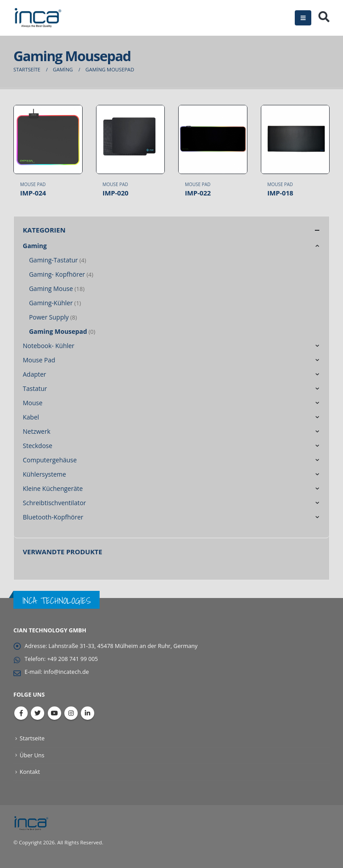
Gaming (35, 246)
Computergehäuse (50, 460)
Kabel (31, 417)
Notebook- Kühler (49, 346)
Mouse (33, 403)
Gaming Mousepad (58, 331)
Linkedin (88, 713)
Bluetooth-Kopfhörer (53, 517)
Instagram (71, 713)
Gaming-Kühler (51, 303)
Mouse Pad (33, 184)
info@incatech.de (66, 672)
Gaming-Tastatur (53, 260)
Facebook (21, 713)
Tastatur (35, 388)
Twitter (38, 713)
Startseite (32, 738)
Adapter (34, 374)
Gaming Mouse (51, 289)
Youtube (54, 713)
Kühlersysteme (44, 474)
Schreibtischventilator (54, 503)
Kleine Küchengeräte (53, 488)
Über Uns (32, 755)
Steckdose (38, 446)
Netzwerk (37, 431)
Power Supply (49, 317)
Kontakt (30, 772)
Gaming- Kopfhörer (57, 274)
